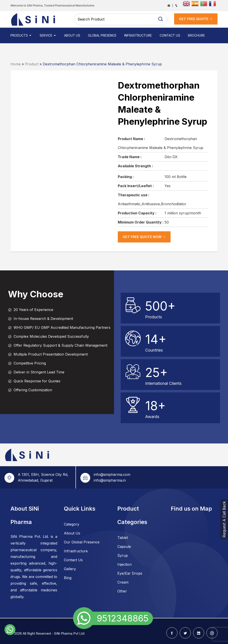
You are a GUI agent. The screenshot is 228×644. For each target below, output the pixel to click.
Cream (123, 582)
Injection (124, 564)
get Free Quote (196, 19)
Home (16, 64)
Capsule (124, 547)
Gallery (70, 569)
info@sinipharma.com (112, 474)
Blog (68, 578)
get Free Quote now (144, 237)
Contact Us (170, 35)
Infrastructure (138, 35)
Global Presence (102, 35)
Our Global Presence (82, 542)
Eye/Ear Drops (130, 573)
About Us (72, 35)
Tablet (123, 538)
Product (32, 64)
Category (72, 524)
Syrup (123, 555)
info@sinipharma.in (110, 480)
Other (122, 591)
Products (21, 35)
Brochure (196, 35)
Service (48, 35)
